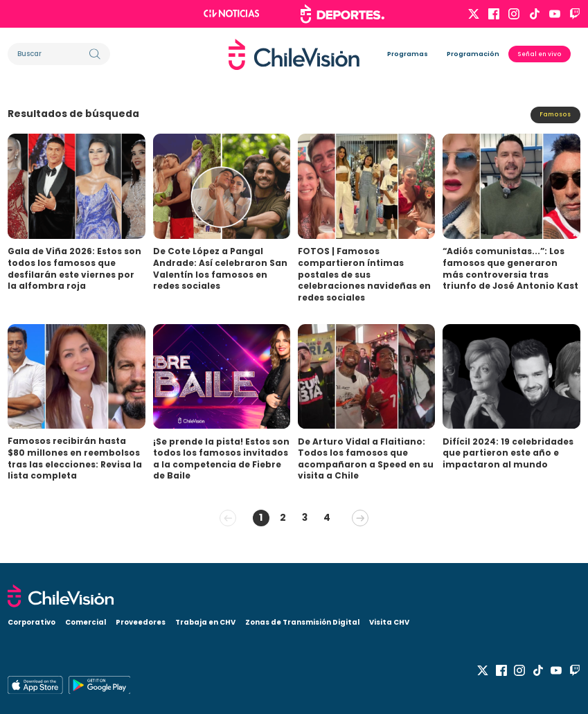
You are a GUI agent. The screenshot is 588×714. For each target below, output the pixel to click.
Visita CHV (389, 622)
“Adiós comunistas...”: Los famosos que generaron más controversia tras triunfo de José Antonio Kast (510, 268)
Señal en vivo (540, 54)
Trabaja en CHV (205, 622)
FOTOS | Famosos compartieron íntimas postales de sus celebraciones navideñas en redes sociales (364, 274)
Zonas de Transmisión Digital (302, 622)
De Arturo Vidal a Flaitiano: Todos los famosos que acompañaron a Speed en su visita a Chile (366, 459)
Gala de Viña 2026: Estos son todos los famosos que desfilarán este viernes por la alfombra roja (74, 268)
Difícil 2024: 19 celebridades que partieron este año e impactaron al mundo (508, 453)
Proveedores (141, 622)
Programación (473, 54)
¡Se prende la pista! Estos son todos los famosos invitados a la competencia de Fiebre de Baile (221, 459)
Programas (408, 54)
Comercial (86, 622)
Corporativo (32, 622)
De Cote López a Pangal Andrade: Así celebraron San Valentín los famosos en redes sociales (220, 268)
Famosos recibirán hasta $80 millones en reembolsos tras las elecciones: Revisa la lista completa (75, 458)
